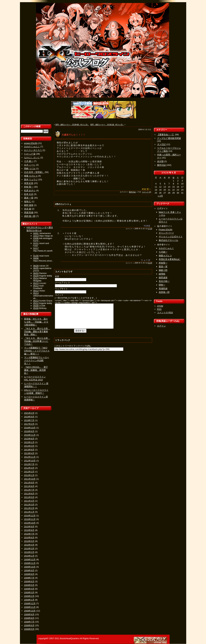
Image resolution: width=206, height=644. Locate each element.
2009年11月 (30, 563)
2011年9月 (29, 483)
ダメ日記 (161, 144)
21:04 (150, 263)
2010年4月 (29, 545)
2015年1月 (29, 442)
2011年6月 (29, 494)
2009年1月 (29, 600)
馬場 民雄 (29, 212)
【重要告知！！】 (166, 135)
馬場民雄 (163, 289)
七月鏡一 (163, 252)
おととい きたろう (33, 150)
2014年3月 (29, 446)
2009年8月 (29, 574)
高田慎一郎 (164, 292)
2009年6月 (29, 581)
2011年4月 (29, 501)
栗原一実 (163, 267)
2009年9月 (29, 571)
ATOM (160, 306)
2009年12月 (30, 560)
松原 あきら (30, 191)
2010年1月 (29, 556)
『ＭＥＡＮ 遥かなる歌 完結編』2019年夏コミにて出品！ (37, 341)
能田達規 (163, 278)
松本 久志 (29, 194)
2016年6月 (29, 431)
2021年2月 (29, 413)
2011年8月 (29, 486)
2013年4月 (29, 453)
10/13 (36, 236)
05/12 (36, 303)
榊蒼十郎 (163, 270)
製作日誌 (132, 192)
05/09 (36, 306)
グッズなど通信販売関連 (169, 138)
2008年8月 (29, 618)
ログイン (161, 326)
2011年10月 (30, 479)
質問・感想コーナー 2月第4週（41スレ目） (72, 125)
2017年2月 (29, 424)
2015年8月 (29, 439)
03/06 (36, 238)
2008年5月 (29, 629)
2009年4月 (29, 589)
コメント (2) (147, 192)
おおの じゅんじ (32, 147)
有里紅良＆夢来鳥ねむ (170, 259)
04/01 (36, 233)
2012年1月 (29, 475)
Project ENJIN (166, 230)
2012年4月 (29, 468)
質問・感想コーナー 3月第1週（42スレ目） (107, 125)
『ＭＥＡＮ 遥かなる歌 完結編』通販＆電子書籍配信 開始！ (37, 331)
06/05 (36, 268)
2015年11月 (30, 435)
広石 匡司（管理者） (34, 172)
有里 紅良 (29, 183)
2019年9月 (29, 417)
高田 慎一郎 (30, 216)
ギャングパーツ (166, 233)
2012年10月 (30, 461)
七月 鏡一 (29, 161)
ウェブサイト (61, 289)
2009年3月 (29, 592)
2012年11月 (30, 457)
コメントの (165, 313)
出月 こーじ (30, 165)
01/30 (36, 256)
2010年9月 (29, 527)
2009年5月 (29, 585)
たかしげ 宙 (30, 154)
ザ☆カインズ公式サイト (171, 237)
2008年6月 (29, 625)
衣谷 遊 (28, 209)
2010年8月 (29, 530)
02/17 (36, 248)
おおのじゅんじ (166, 248)
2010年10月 (30, 523)
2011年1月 (29, 512)
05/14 (36, 278)
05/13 (36, 283)
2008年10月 (30, 611)
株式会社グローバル (169, 240)
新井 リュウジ (31, 180)
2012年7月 (29, 464)
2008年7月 (29, 622)
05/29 (36, 276)
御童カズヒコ (165, 256)
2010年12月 (30, 516)
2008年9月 (29, 614)
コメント (59, 295)
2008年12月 (30, 603)
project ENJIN (31, 143)
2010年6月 (29, 538)
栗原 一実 (29, 198)
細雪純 (162, 274)
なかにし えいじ (32, 158)
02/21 (36, 243)
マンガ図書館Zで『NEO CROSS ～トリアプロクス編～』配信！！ (37, 351)
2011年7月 (29, 490)
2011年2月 (29, 508)
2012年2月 (29, 472)
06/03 (36, 273)
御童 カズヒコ (31, 176)
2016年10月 (30, 428)
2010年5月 (29, 541)
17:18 (150, 229)
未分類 (160, 161)
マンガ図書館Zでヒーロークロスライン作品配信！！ (37, 360)
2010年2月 (29, 552)
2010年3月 (29, 549)
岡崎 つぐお (30, 169)
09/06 (36, 258)
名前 (57, 276)
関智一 (162, 285)
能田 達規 (29, 205)
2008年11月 (30, 607)
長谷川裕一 (164, 281)
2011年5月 (29, 497)
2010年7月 (29, 534)
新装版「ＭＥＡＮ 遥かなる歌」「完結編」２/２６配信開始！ (36, 322)
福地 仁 (28, 201)
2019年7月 (29, 420)
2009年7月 (29, 578)
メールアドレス (62, 283)
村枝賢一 (163, 263)
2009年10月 (30, 567)
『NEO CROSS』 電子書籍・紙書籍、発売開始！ (36, 370)
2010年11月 (30, 519)
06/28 (36, 266)
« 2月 (160, 196)
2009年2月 (29, 596)
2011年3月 (29, 505)
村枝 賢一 (29, 187)
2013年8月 (29, 450)
